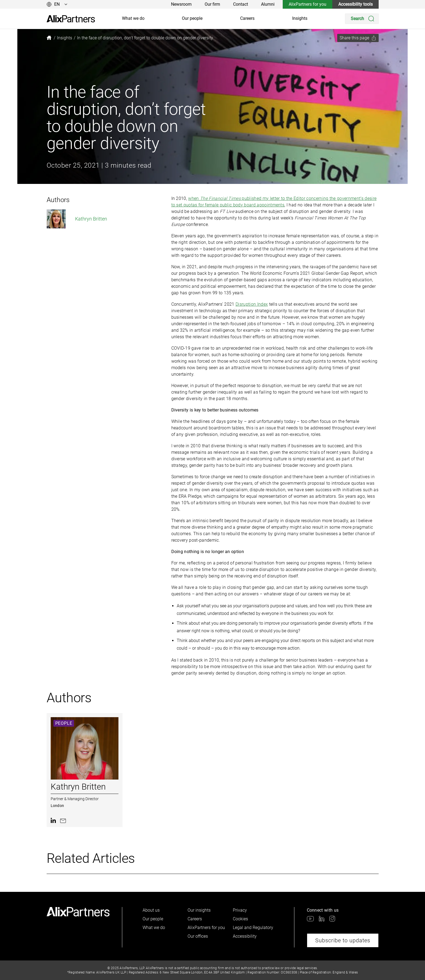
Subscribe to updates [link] (343, 940)
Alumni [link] (268, 4)
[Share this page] (358, 38)
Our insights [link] (199, 910)
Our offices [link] (198, 936)
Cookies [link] (240, 919)
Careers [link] (247, 18)
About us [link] (151, 910)
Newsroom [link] (181, 4)
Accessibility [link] (245, 936)
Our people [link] (192, 18)
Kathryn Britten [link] (77, 219)
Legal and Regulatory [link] (253, 928)
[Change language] (57, 4)
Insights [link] (300, 18)
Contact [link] (241, 4)
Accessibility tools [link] (355, 4)
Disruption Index (252, 304)
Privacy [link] (240, 910)
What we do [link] (133, 18)
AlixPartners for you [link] (308, 4)
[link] (71, 19)
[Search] (362, 19)
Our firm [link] (212, 4)
